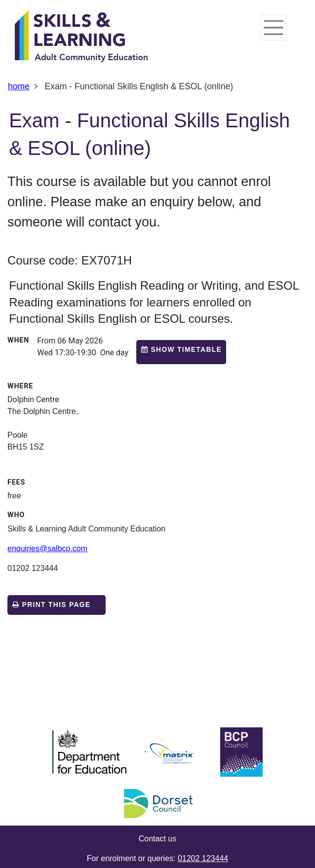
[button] (181, 352)
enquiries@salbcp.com (47, 548)
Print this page (51, 605)
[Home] (81, 37)
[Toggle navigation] (274, 28)
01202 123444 (203, 858)
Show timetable (187, 350)
